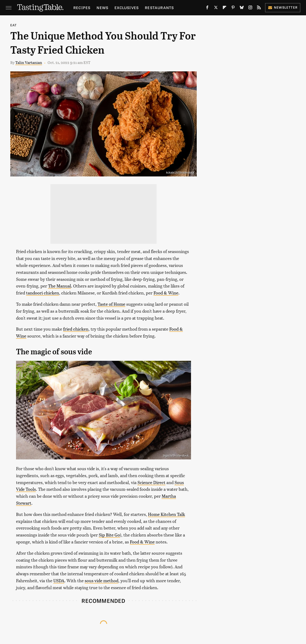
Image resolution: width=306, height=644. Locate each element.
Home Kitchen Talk (167, 514)
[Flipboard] (224, 8)
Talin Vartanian (29, 62)
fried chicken (76, 329)
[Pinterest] (233, 8)
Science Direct (151, 482)
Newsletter (283, 7)
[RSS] (259, 8)
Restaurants (159, 8)
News (102, 8)
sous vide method (101, 580)
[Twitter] (216, 8)
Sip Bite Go (109, 535)
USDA (59, 580)
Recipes (82, 8)
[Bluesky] (242, 8)
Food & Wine (166, 293)
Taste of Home (111, 304)
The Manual (60, 286)
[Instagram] (250, 8)
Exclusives (127, 8)
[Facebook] (207, 8)
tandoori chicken (43, 293)
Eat (14, 25)
